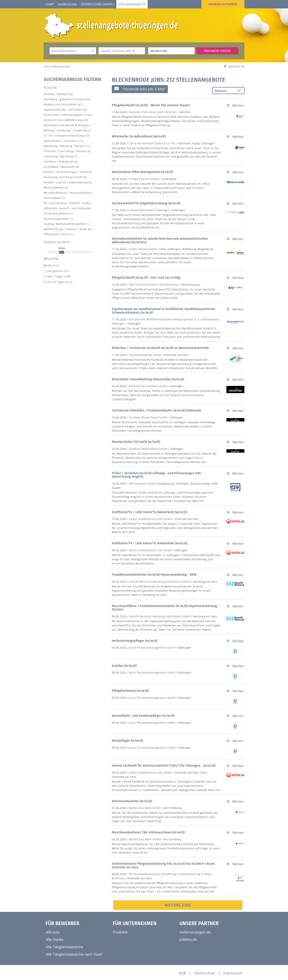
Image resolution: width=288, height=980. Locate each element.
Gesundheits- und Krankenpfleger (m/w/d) (143, 716)
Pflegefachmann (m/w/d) (130, 691)
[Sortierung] (224, 91)
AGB (182, 973)
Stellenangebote (132, 4)
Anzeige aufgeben (223, 4)
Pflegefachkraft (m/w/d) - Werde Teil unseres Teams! (151, 105)
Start (50, 4)
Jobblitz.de (188, 939)
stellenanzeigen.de (195, 932)
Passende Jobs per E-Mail (140, 89)
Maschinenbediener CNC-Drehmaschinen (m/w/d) (148, 832)
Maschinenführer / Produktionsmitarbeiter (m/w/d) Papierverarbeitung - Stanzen (165, 608)
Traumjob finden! (217, 51)
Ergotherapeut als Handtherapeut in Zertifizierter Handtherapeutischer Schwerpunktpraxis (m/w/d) (164, 311)
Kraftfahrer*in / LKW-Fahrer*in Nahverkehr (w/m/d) (149, 512)
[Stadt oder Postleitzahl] (171, 51)
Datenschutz (205, 973)
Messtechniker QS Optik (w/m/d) (136, 442)
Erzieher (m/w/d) (124, 666)
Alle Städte (54, 939)
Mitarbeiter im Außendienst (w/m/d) (139, 136)
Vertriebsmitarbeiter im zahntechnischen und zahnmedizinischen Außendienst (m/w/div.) (160, 240)
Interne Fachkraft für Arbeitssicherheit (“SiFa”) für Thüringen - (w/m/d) (164, 766)
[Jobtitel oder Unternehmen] (122, 51)
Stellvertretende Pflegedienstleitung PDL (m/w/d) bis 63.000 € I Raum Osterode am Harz (163, 865)
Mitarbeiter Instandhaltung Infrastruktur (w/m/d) (148, 379)
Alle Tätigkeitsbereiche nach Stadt (74, 954)
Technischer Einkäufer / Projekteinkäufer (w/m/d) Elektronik (156, 410)
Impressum (233, 973)
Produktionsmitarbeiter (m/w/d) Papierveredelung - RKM (154, 575)
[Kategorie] (69, 51)
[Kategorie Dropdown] (92, 51)
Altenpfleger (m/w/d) (127, 741)
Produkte (120, 932)
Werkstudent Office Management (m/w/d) (142, 172)
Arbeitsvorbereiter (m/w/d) (132, 801)
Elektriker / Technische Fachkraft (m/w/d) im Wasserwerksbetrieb (160, 348)
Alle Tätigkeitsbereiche (64, 947)
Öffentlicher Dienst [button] (98, 4)
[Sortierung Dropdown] (240, 91)
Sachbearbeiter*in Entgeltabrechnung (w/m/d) (146, 203)
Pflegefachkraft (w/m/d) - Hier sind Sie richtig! (146, 278)
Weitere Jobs (178, 905)
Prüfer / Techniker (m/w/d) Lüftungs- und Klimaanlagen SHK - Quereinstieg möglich (157, 475)
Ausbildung (67, 4)
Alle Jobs (53, 932)
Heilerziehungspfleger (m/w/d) (135, 641)
